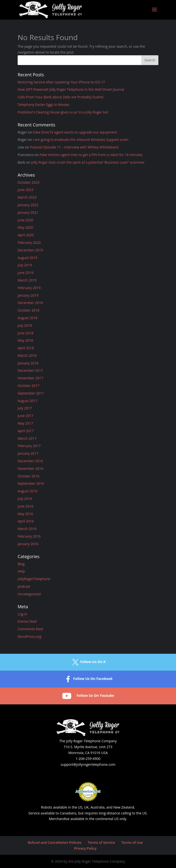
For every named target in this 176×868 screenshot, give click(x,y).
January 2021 (28, 212)
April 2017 (26, 431)
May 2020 (25, 227)
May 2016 (25, 514)
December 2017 (30, 370)
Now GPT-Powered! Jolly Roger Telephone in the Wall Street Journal (71, 89)
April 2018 (26, 348)
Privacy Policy (85, 848)
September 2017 (31, 393)
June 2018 (25, 333)
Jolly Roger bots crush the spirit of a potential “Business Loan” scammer (88, 162)
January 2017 (28, 453)
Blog (21, 564)
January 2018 (28, 363)
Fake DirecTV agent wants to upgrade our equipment (75, 132)
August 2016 (28, 491)
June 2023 (25, 190)
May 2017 (25, 423)
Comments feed (30, 629)
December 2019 (30, 250)
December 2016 (30, 461)
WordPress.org (29, 637)
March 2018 (27, 355)
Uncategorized (29, 594)
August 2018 (28, 318)
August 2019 (28, 258)
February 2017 (29, 446)
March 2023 (27, 197)
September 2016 (31, 483)
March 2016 (27, 529)
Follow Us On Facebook (88, 679)
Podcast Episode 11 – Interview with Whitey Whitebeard (74, 147)
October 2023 (29, 182)
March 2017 (27, 438)
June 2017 (25, 416)
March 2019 (27, 280)
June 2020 (25, 220)
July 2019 (25, 265)
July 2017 (25, 408)
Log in (22, 614)
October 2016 (29, 476)
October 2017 (29, 386)
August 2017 (28, 401)
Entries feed (27, 621)
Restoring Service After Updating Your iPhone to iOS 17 (61, 82)
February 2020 (29, 242)
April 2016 (26, 521)
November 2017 (30, 378)
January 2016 (28, 544)
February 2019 (29, 288)
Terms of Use (132, 842)
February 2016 (29, 536)
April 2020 (26, 235)
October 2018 (29, 310)
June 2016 (25, 506)
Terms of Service (101, 842)
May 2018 (25, 340)
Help (21, 571)
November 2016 (30, 468)
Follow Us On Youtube (88, 696)
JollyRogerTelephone (34, 579)
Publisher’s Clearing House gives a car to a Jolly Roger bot (63, 112)
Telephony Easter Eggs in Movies (43, 105)
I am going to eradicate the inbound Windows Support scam (81, 140)
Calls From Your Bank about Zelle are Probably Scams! (61, 97)
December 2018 (30, 303)
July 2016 (25, 499)
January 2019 (28, 295)
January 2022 (28, 205)
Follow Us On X (88, 662)
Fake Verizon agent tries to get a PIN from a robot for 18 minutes (91, 155)
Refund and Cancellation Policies (55, 842)
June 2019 (25, 273)
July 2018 (25, 325)
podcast (24, 586)
